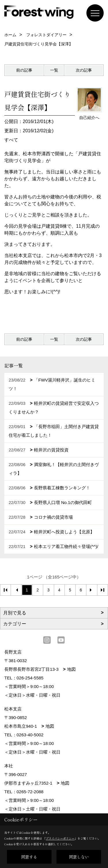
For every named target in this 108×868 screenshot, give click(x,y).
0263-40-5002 (30, 735)
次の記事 (84, 70)
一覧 (54, 70)
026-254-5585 (30, 678)
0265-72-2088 (30, 792)
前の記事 (24, 70)
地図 (71, 669)
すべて (11, 140)
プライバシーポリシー (60, 838)
